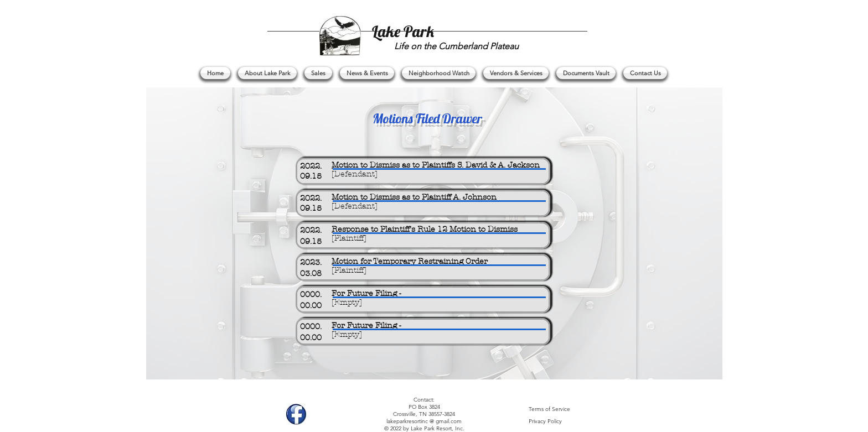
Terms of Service (549, 409)
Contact (423, 400)
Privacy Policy (545, 421)
